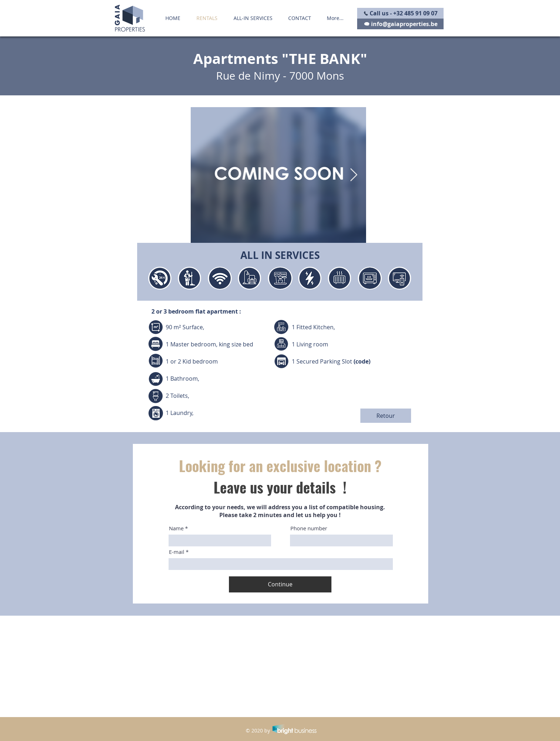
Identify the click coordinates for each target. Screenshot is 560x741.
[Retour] (386, 416)
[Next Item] (354, 175)
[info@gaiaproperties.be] (400, 24)
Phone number (309, 528)
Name (176, 528)
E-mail (177, 552)
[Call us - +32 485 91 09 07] (400, 13)
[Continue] (280, 584)
